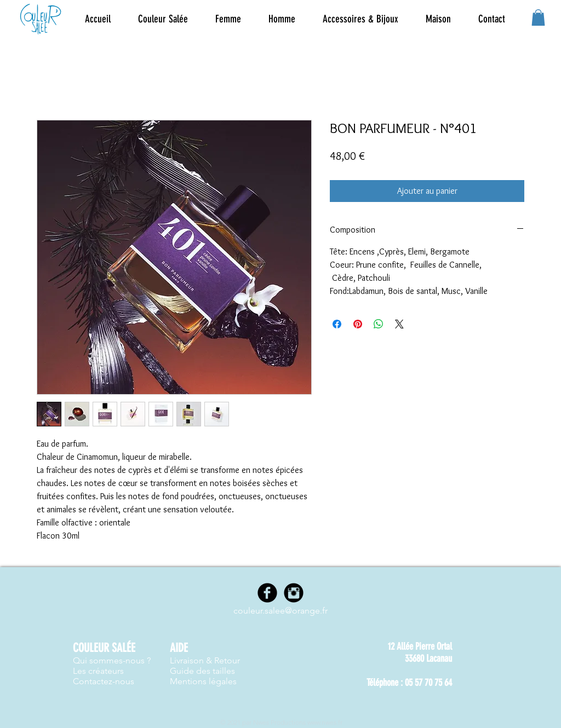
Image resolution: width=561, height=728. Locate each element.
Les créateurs (98, 671)
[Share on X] (399, 324)
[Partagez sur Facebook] (337, 324)
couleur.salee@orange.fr (280, 611)
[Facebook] (267, 593)
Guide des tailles (202, 671)
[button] (228, 19)
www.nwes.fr (325, 722)
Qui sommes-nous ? (112, 660)
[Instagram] (294, 593)
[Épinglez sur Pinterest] (358, 324)
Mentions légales (203, 681)
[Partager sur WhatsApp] (379, 324)
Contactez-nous (104, 681)
